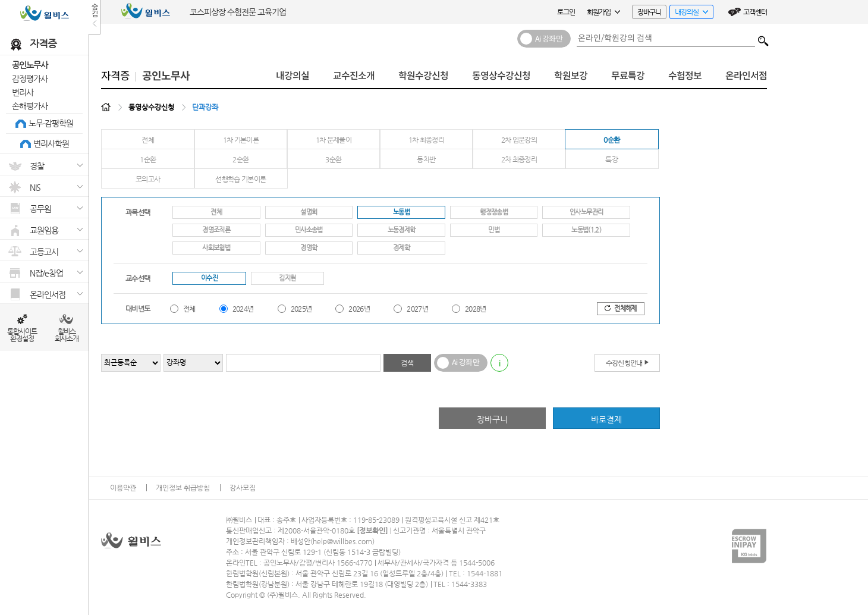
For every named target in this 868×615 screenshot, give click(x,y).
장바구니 (649, 12)
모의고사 (148, 179)
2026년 (359, 309)
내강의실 (689, 13)
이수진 (209, 278)
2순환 (240, 159)
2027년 (417, 309)
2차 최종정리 (519, 159)
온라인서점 (746, 76)
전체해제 (620, 308)
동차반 (426, 159)
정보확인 (372, 531)
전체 (148, 140)
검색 (763, 38)
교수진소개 (354, 76)
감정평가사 (30, 79)
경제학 (401, 248)
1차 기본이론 (241, 140)
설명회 (309, 212)
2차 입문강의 (519, 140)
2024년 (243, 309)
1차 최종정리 (427, 140)
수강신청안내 (628, 362)
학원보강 (571, 76)
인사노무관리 (586, 212)
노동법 (401, 212)
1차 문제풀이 (334, 140)
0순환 (611, 140)
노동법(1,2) (586, 230)
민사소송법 (309, 230)
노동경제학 (402, 230)
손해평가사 (30, 106)
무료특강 (628, 76)
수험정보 (685, 76)
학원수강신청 (423, 76)
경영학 (309, 248)
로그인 (566, 12)
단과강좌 (205, 107)
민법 (494, 230)
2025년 (301, 309)
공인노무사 (30, 65)
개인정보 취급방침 (183, 488)
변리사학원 (51, 143)
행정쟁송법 (494, 212)
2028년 (476, 309)
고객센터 (755, 12)
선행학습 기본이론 (240, 179)
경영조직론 (216, 230)
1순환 (148, 159)
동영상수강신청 (501, 76)
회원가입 (603, 12)
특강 (611, 159)
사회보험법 (216, 248)
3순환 (333, 159)
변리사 (23, 92)
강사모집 (243, 488)
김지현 (287, 278)
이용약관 (123, 488)
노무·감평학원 (51, 123)
